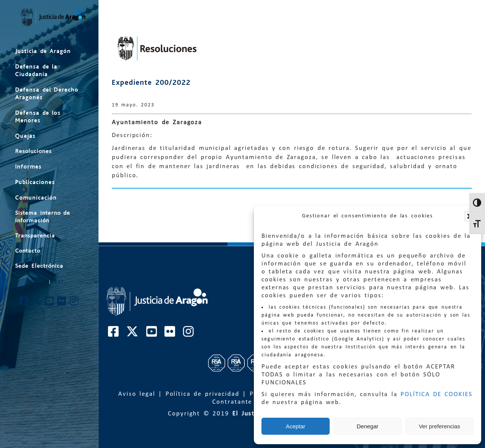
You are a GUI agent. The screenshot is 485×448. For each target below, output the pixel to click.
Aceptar (296, 426)
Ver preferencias (439, 426)
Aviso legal (137, 394)
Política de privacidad (203, 394)
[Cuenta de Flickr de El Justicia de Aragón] (62, 303)
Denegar (368, 426)
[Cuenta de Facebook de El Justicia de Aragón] (24, 303)
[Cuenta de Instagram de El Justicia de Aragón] (74, 303)
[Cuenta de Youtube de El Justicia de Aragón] (50, 303)
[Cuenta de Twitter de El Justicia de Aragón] (37, 303)
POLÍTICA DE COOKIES (436, 394)
